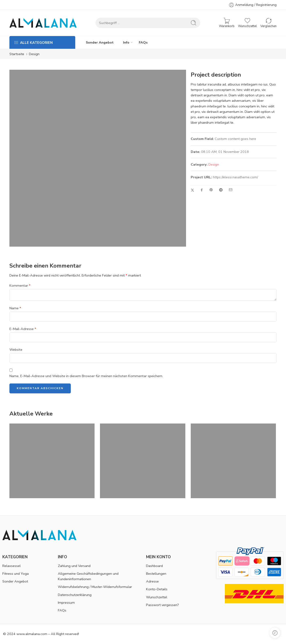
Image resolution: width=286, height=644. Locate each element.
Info (126, 42)
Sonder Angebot (100, 42)
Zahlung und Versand (74, 566)
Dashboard (154, 566)
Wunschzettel (157, 597)
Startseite (17, 54)
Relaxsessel (12, 566)
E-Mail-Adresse (23, 329)
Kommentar (20, 285)
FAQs (143, 42)
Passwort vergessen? (163, 605)
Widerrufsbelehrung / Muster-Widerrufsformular (95, 587)
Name (15, 308)
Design (214, 164)
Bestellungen (156, 574)
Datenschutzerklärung (75, 595)
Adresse (152, 581)
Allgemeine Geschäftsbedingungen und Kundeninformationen (88, 576)
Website (16, 350)
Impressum (66, 603)
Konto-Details (157, 589)
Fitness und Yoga (16, 574)
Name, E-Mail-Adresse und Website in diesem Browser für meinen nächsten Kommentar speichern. (86, 376)
